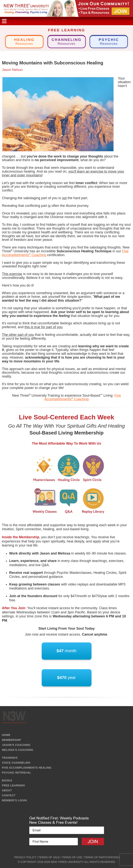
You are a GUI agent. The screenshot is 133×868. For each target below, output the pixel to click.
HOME (6, 735)
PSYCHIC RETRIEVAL (17, 773)
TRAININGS (10, 758)
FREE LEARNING (13, 785)
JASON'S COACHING (16, 745)
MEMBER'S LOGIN (14, 800)
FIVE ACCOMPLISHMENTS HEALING (27, 768)
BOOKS (7, 780)
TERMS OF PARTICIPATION (101, 857)
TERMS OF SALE (49, 857)
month (67, 651)
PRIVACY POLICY (25, 857)
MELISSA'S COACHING (18, 750)
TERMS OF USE (72, 857)
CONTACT (9, 795)
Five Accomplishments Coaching (83, 397)
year (67, 678)
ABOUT (7, 790)
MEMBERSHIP (11, 740)
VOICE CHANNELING (16, 763)
